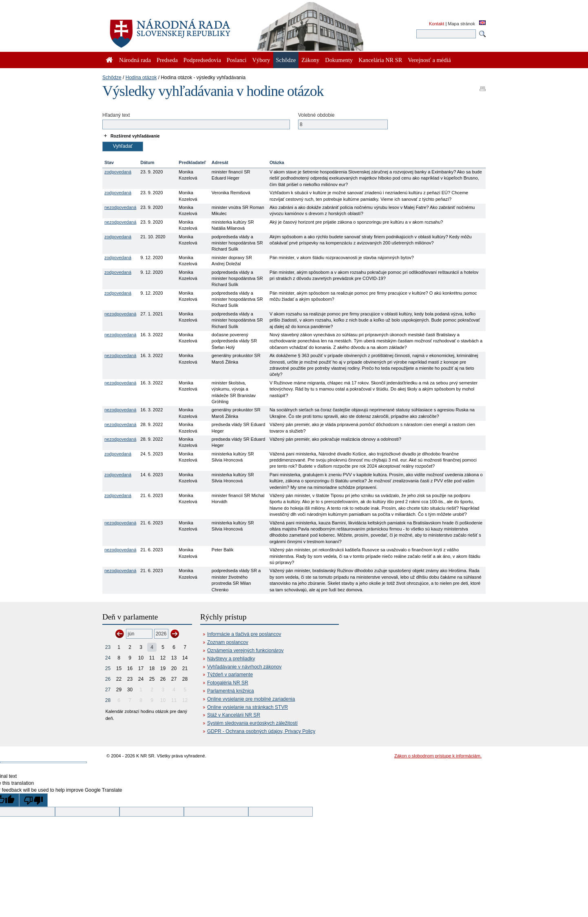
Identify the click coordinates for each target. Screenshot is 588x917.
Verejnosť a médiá (429, 60)
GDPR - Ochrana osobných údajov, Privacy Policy (261, 731)
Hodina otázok (141, 78)
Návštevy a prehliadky (231, 659)
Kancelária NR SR (380, 60)
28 (108, 700)
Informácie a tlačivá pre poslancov (244, 634)
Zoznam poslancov (228, 642)
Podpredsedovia (202, 60)
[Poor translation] (33, 800)
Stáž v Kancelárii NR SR (234, 715)
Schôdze (112, 78)
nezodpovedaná (120, 207)
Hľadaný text (116, 115)
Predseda (167, 60)
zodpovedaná (118, 172)
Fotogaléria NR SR (228, 683)
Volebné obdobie (316, 115)
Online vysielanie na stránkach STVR (248, 707)
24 (108, 658)
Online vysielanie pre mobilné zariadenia (251, 699)
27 (108, 690)
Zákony (310, 60)
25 (108, 668)
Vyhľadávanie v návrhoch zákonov (244, 667)
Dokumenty (339, 60)
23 (108, 647)
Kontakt (437, 24)
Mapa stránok (461, 24)
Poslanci (237, 60)
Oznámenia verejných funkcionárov (245, 651)
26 (108, 679)
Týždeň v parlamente (230, 675)
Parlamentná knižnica (231, 691)
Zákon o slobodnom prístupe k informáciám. (438, 756)
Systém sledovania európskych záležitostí (252, 723)
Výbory (261, 60)
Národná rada (135, 60)
